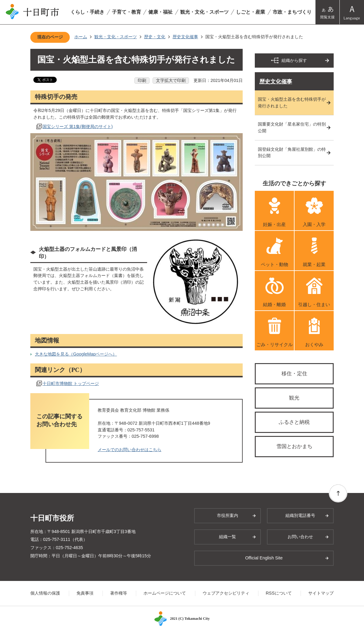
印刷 (142, 80)
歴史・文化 (155, 37)
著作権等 (119, 593)
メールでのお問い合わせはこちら (130, 450)
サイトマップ (321, 593)
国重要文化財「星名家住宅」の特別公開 (292, 127)
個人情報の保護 (45, 593)
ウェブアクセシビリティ (226, 593)
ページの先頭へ (338, 493)
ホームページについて (165, 593)
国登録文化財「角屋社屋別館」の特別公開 (292, 153)
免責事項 (85, 593)
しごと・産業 (251, 12)
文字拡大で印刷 (171, 80)
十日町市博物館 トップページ (71, 383)
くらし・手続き (87, 12)
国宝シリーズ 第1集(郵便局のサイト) (78, 127)
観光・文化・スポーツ (204, 12)
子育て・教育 (126, 12)
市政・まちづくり (292, 12)
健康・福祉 (160, 12)
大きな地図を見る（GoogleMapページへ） (76, 354)
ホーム (81, 37)
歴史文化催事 (185, 37)
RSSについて (279, 593)
